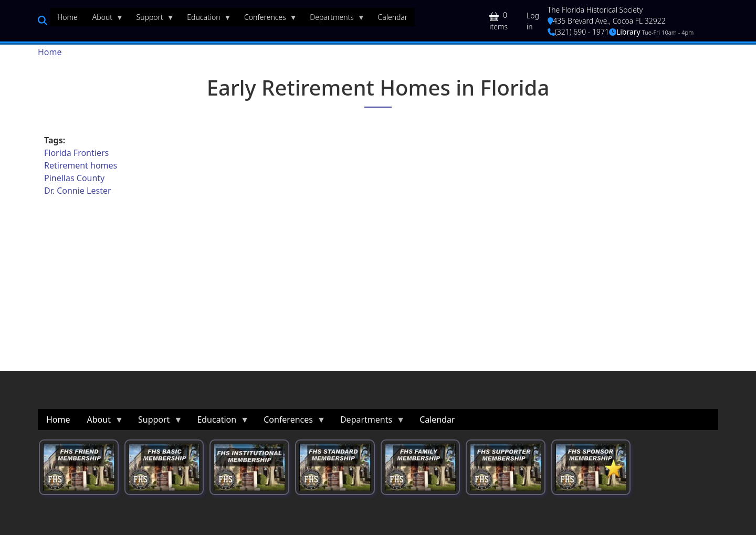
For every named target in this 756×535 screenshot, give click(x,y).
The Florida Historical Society (595, 10)
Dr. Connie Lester (78, 191)
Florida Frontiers (76, 153)
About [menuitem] (104, 19)
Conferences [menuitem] (267, 19)
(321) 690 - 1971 (578, 32)
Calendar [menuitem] (392, 17)
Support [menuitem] (152, 19)
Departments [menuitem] (334, 19)
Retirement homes (81, 165)
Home (50, 52)
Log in (533, 21)
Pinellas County (74, 178)
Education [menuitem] (205, 19)
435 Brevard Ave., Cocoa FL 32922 (607, 21)
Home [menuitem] (67, 17)
